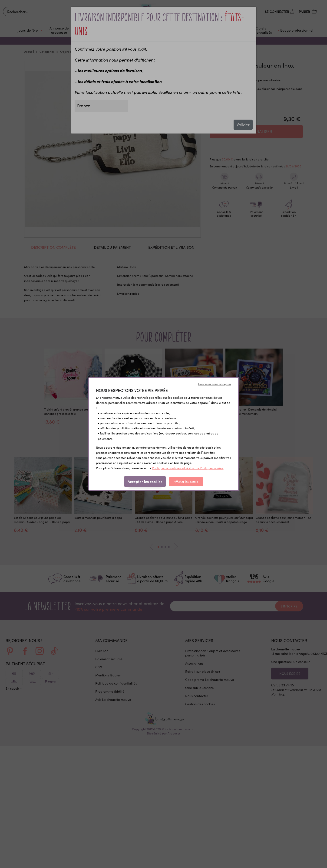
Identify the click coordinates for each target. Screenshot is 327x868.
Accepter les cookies (145, 481)
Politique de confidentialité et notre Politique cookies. (188, 468)
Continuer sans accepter (215, 384)
